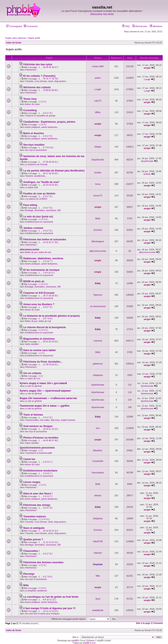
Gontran (98, 230)
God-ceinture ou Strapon (38, 426)
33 (44, 67)
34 (47, 67)
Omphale (98, 564)
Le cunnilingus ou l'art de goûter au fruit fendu (51, 597)
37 (56, 67)
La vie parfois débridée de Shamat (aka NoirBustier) (54, 171)
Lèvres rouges (32, 482)
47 (53, 440)
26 (56, 185)
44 (44, 440)
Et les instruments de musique (41, 270)
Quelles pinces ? (33, 539)
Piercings (29, 574)
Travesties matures (35, 517)
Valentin (98, 553)
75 (44, 79)
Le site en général (33, 386)
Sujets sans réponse (16, 38)
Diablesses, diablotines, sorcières (43, 258)
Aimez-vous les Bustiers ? (39, 304)
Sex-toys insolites (34, 145)
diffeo (98, 112)
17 (47, 173)
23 (47, 185)
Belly (98, 218)
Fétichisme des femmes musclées (43, 562)
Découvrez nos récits (102, 14)
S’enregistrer (14, 26)
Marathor (98, 450)
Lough (147, 79)
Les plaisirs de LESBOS (36, 199)
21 (56, 365)
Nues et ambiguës (34, 528)
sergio (147, 68)
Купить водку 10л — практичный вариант (45, 391)
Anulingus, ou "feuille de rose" (41, 182)
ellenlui (98, 495)
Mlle (98, 576)
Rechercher (140, 26)
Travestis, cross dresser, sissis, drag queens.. (46, 81)
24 (50, 185)
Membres (156, 26)
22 (44, 185)
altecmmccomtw (29, 250)
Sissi (98, 599)
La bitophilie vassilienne (36, 591)
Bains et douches (34, 133)
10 (51, 148)
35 (50, 67)
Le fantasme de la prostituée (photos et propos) (51, 316)
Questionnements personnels (37, 448)
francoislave (98, 473)
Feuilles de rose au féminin (39, 194)
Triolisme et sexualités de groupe (40, 116)
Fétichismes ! (31, 70)
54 (56, 342)
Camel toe (29, 459)
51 (47, 342)
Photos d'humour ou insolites (41, 438)
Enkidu (98, 173)
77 (50, 79)
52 (50, 342)
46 (50, 440)
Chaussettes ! (31, 551)
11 (52, 273)
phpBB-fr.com (89, 643)
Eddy (98, 283)
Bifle (26, 585)
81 (50, 90)
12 (47, 542)
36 (53, 67)
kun (98, 428)
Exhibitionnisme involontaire (40, 471)
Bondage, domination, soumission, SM (43, 210)
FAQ (126, 26)
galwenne (98, 364)
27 (44, 162)
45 (47, 440)
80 (47, 90)
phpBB (74, 641)
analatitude (98, 610)
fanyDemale (98, 160)
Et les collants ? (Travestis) (39, 76)
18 (50, 173)
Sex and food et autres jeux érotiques (42, 614)
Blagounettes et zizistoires (39, 339)
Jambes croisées (33, 228)
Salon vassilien (32, 344)
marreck (98, 341)
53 (53, 342)
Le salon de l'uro (33, 379)
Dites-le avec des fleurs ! (38, 494)
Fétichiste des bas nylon (38, 64)
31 (56, 162)
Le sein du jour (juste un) (38, 217)
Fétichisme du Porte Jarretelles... (43, 362)
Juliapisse (98, 375)
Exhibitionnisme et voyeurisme (39, 222)
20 (56, 173)
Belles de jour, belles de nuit (38, 252)
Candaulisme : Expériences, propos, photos (49, 122)
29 (50, 162)
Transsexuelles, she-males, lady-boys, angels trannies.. (51, 420)
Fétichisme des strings (37, 505)
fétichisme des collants (37, 87)
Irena (98, 184)
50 (44, 342)
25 (53, 185)
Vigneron (98, 295)
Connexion (31, 26)
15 (47, 242)
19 (53, 173)
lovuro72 (98, 195)
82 (53, 90)
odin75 (98, 101)
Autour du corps (32, 104)
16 (44, 173)
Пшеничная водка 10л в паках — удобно (45, 406)
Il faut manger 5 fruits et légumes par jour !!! (49, 608)
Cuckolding (30, 110)
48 (56, 440)
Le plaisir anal (31, 187)
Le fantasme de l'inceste (36, 164)
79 (56, 79)
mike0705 (98, 541)
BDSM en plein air (34, 281)
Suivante (158, 623)
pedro (98, 78)
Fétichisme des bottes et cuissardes (45, 239)
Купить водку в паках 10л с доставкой (43, 383)
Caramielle (98, 461)
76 (47, 79)
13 (50, 542)
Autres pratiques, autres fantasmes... (42, 127)
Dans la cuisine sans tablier (40, 350)
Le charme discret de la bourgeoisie (45, 327)
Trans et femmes (33, 415)
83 (56, 90)
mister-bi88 (98, 66)
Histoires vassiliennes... (36, 176)
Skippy (98, 147)
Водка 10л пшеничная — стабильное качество (48, 398)
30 (53, 162)
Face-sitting (30, 205)
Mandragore (98, 241)
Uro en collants (32, 373)
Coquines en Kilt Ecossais (39, 293)
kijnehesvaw (98, 385)
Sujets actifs (34, 38)
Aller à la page (143, 623)
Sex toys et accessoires (36, 150)
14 (44, 242)
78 (53, 79)
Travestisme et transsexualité (38, 453)
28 (47, 162)
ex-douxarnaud (98, 306)
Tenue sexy (30, 99)
